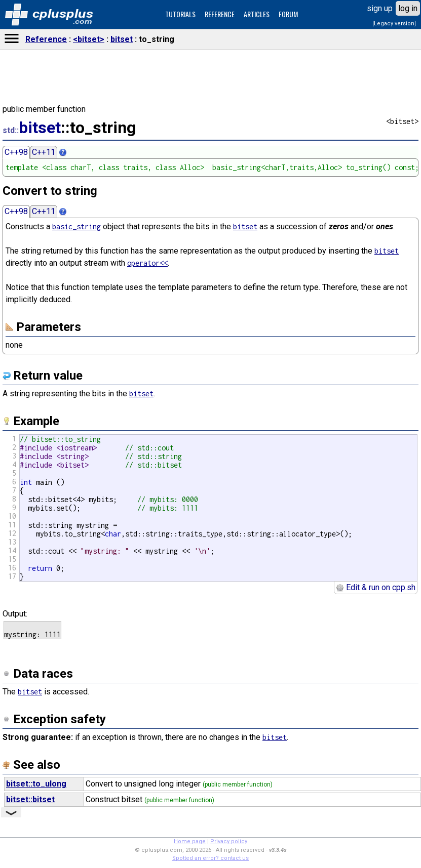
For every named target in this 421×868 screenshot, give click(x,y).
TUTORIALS (180, 14)
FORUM (288, 14)
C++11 (44, 152)
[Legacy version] (394, 24)
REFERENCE (220, 14)
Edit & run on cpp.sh (376, 587)
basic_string (76, 226)
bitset (122, 39)
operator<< (147, 263)
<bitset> (89, 39)
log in (408, 8)
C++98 (16, 152)
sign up (380, 8)
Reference (46, 39)
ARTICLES (257, 14)
